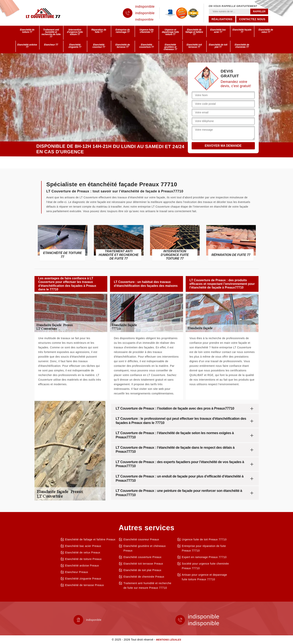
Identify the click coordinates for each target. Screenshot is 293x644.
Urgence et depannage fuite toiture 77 (170, 32)
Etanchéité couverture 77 (146, 46)
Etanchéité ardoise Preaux (82, 566)
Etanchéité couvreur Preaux (141, 539)
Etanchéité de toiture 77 (27, 31)
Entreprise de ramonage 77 (123, 31)
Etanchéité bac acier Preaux (83, 546)
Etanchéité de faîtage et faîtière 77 (194, 32)
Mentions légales (169, 640)
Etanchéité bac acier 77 (218, 31)
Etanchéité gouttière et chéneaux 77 (170, 47)
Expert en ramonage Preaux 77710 (204, 557)
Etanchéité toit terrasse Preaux (143, 564)
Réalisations (222, 19)
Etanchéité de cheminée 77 (242, 46)
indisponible (145, 7)
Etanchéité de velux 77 (266, 31)
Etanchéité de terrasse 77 (123, 46)
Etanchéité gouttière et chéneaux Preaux (145, 548)
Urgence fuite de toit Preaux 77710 (204, 539)
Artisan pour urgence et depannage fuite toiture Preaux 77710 (204, 577)
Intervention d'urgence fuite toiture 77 (75, 32)
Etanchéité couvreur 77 (99, 46)
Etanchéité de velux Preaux (83, 552)
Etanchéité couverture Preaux (142, 557)
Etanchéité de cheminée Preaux (144, 577)
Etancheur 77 (51, 45)
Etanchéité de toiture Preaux (83, 559)
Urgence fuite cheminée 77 (146, 31)
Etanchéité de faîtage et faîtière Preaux (90, 539)
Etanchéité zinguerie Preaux (83, 579)
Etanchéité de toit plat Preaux (142, 570)
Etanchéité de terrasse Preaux (85, 585)
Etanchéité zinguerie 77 (75, 46)
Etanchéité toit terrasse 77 (194, 46)
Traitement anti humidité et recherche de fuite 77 (51, 33)
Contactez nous (252, 19)
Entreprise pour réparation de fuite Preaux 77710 (204, 548)
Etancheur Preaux (77, 572)
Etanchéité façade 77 (242, 31)
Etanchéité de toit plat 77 (218, 46)
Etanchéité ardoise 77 (27, 46)
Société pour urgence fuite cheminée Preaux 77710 (205, 566)
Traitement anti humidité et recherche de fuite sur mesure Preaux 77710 (147, 585)
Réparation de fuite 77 (99, 31)
